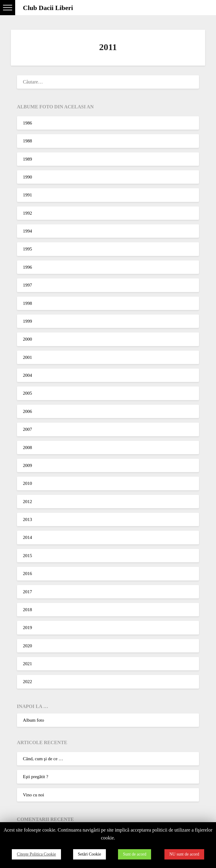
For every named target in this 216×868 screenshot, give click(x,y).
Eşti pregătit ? (36, 777)
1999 (28, 321)
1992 (28, 213)
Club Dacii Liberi (48, 8)
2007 (28, 429)
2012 (28, 502)
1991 (28, 195)
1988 (28, 141)
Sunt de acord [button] (135, 854)
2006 (28, 411)
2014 (28, 537)
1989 (28, 159)
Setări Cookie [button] (90, 854)
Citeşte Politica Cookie (36, 854)
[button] (8, 8)
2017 (28, 592)
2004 (28, 375)
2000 (28, 339)
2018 (28, 610)
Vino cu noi (34, 795)
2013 (28, 519)
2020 (28, 646)
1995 (28, 249)
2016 (28, 574)
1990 (28, 177)
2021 (28, 664)
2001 (28, 357)
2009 (28, 465)
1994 (28, 231)
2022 (28, 682)
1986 (28, 123)
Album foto (34, 720)
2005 (28, 393)
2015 (28, 556)
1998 (28, 303)
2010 (28, 483)
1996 (28, 267)
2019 (28, 628)
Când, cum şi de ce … (43, 759)
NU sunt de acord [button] (184, 854)
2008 (28, 448)
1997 (28, 285)
